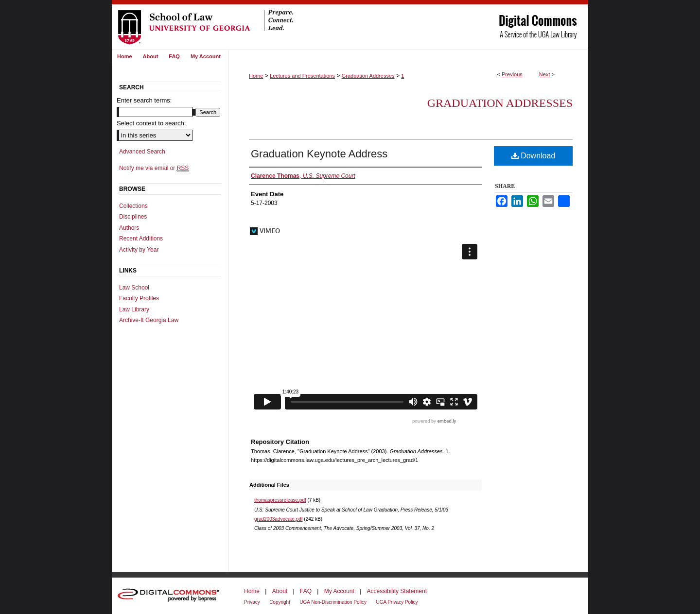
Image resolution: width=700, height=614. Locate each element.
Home (256, 76)
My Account (339, 591)
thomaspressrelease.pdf (280, 500)
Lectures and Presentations (302, 76)
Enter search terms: (144, 100)
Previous (512, 74)
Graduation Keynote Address (319, 154)
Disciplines (133, 217)
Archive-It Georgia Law (149, 320)
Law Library (134, 309)
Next (545, 74)
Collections (133, 206)
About (280, 591)
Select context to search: (151, 123)
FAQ (306, 591)
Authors (129, 228)
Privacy (252, 602)
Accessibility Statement (397, 591)
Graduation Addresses (368, 76)
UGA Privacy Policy (397, 602)
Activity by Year (139, 250)
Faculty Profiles (139, 298)
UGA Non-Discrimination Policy (333, 602)
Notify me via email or (154, 168)
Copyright (280, 602)
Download (534, 156)
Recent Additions (141, 239)
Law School (134, 288)
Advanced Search (142, 152)
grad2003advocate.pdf (279, 519)
